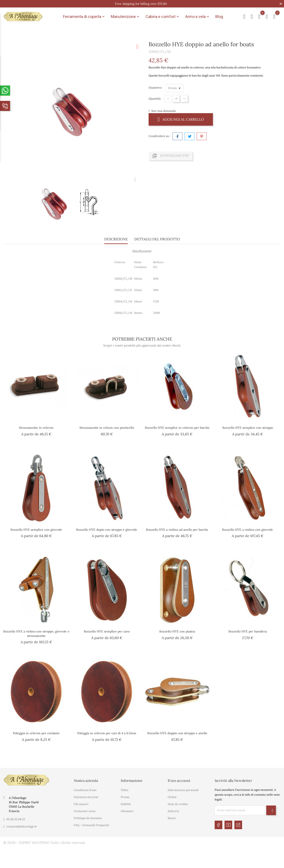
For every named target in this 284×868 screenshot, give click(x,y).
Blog (219, 17)
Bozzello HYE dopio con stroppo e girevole (107, 530)
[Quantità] (168, 99)
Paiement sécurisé (86, 797)
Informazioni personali (183, 790)
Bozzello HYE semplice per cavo (107, 631)
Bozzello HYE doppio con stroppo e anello (177, 733)
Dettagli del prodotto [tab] (157, 239)
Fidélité (126, 804)
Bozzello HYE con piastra (177, 631)
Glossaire (127, 811)
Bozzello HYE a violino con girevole (248, 530)
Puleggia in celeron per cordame (36, 733)
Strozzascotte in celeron (36, 428)
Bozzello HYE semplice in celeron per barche (177, 428)
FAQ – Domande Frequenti (91, 825)
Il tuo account (179, 780)
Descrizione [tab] (116, 239)
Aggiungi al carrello (181, 119)
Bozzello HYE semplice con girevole (36, 530)
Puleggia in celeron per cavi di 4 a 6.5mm (107, 733)
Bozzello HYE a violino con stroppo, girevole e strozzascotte (36, 634)
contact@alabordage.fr (22, 826)
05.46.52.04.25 (16, 819)
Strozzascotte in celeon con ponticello (107, 428)
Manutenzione (126, 17)
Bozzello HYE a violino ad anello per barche (177, 530)
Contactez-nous (85, 811)
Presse (125, 797)
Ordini (172, 797)
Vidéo (125, 790)
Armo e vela (198, 17)
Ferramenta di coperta (84, 17)
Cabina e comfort (163, 17)
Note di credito (178, 804)
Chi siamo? (81, 804)
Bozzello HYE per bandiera (248, 631)
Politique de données (88, 818)
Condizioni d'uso (85, 790)
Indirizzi (173, 811)
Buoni (172, 818)
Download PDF (171, 156)
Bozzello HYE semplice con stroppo (248, 428)
